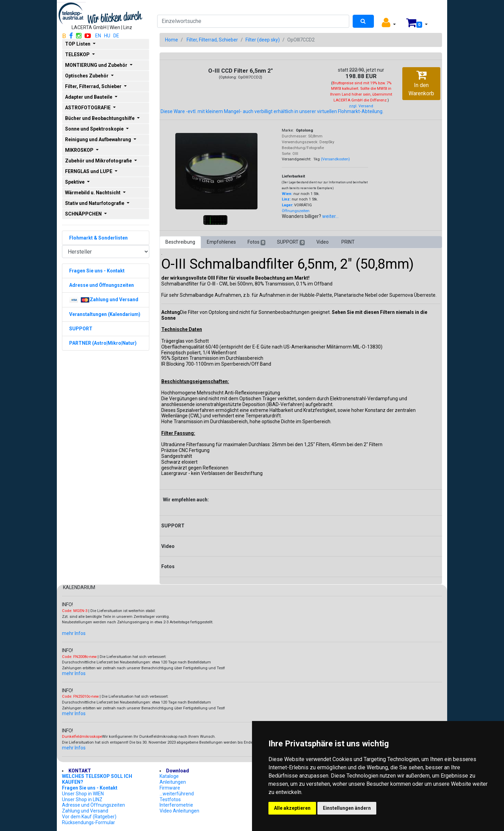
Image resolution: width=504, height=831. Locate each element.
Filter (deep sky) (263, 40)
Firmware (170, 788)
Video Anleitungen (179, 811)
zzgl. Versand (361, 106)
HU (107, 36)
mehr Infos (74, 633)
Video (323, 242)
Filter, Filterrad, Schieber (212, 40)
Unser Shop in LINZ (82, 799)
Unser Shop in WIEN (83, 794)
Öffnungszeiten (296, 211)
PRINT (348, 242)
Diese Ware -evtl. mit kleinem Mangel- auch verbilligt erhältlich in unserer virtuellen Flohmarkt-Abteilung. (272, 111)
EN (98, 36)
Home (172, 40)
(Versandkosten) (335, 159)
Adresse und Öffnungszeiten (93, 805)
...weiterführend (177, 794)
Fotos (256, 242)
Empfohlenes (221, 242)
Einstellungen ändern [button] (347, 808)
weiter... (330, 216)
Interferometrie (176, 805)
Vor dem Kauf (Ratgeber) (89, 817)
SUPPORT (291, 242)
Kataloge (169, 776)
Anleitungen (173, 782)
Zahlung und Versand (85, 811)
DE (116, 36)
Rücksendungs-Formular (89, 822)
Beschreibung (180, 242)
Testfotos (170, 799)
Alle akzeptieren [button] (292, 808)
